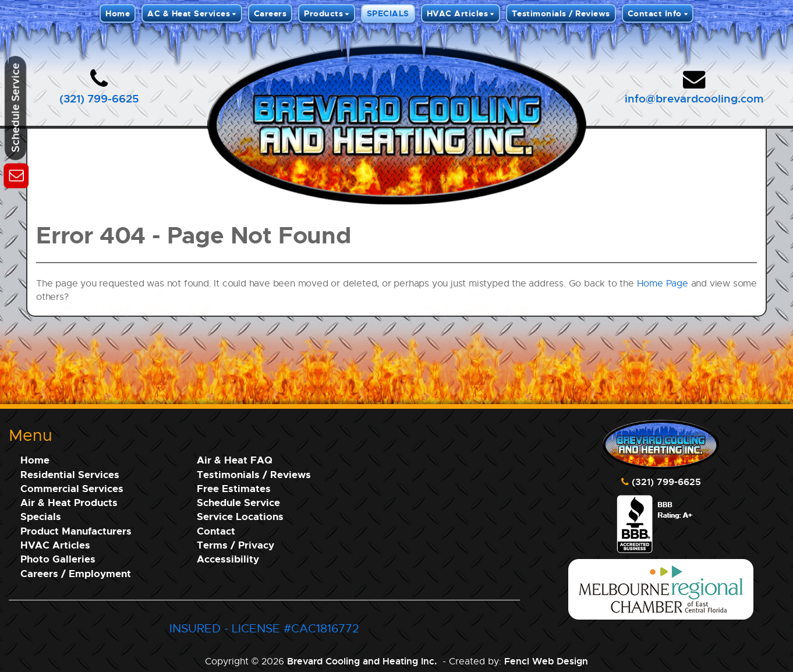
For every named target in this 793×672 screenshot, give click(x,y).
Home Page (663, 283)
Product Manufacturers (76, 531)
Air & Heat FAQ (235, 460)
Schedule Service (238, 502)
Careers (270, 13)
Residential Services (70, 474)
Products (323, 13)
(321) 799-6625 (99, 98)
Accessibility (228, 559)
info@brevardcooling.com (694, 98)
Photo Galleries (58, 559)
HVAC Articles (458, 13)
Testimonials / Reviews (561, 13)
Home (118, 13)
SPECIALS (388, 13)
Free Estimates (234, 488)
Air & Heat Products (69, 502)
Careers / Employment (76, 573)
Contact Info (655, 13)
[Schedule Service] (16, 174)
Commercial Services (72, 488)
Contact (216, 531)
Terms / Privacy (236, 545)
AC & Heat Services (189, 13)
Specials (41, 516)
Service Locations (240, 516)
